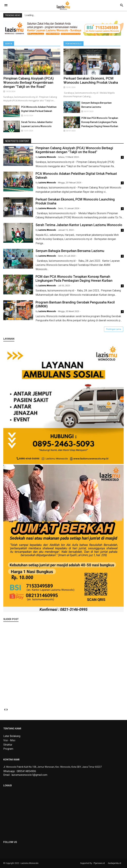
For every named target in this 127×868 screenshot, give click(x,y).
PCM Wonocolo (74, 44)
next (7, 710)
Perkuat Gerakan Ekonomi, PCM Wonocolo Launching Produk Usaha (91, 80)
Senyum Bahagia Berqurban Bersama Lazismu (70, 251)
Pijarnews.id (99, 863)
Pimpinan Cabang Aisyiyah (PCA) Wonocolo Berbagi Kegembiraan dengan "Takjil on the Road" (29, 83)
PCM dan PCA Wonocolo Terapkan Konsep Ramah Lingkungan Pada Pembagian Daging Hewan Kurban (100, 122)
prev (5, 710)
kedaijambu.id (115, 863)
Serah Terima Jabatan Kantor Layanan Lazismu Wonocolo (79, 225)
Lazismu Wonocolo (30, 863)
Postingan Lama (114, 329)
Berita (9, 44)
